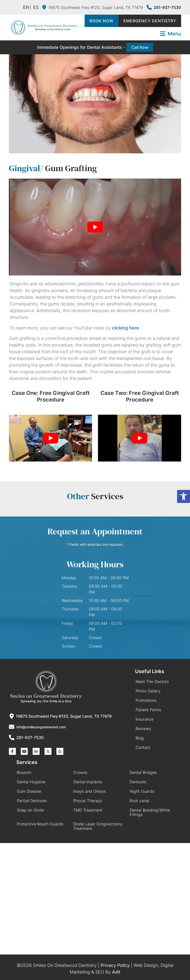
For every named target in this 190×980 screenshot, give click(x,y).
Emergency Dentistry (150, 21)
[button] (184, 496)
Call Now (140, 47)
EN (26, 7)
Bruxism (24, 772)
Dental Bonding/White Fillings (150, 812)
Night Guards (142, 791)
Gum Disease (29, 791)
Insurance (144, 719)
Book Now (102, 21)
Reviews (143, 729)
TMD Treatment (88, 810)
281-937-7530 (164, 7)
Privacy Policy (115, 965)
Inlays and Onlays (90, 791)
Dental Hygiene (31, 782)
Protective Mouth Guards (40, 824)
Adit (116, 972)
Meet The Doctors (152, 681)
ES (36, 7)
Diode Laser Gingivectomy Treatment (98, 826)
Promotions (146, 700)
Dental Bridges (143, 772)
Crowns (80, 772)
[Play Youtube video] (95, 227)
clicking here (126, 328)
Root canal (139, 801)
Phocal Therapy (88, 801)
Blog (140, 738)
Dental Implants (88, 782)
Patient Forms (148, 710)
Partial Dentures (32, 801)
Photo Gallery (148, 691)
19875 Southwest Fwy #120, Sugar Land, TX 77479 (93, 7)
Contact (143, 747)
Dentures (138, 782)
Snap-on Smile (30, 810)
